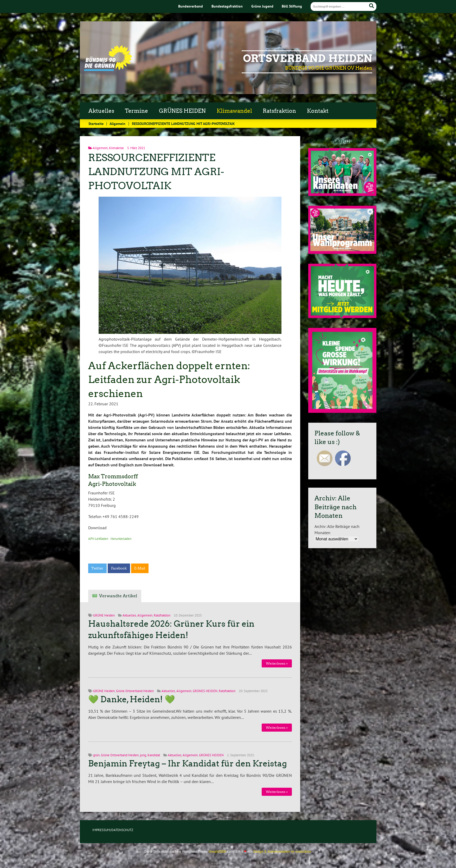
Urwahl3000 (217, 852)
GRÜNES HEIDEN (182, 111)
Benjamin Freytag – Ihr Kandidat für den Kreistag (188, 764)
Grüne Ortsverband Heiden (135, 691)
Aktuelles (101, 111)
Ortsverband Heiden (308, 58)
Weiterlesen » (277, 663)
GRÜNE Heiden (104, 615)
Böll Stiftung (292, 6)
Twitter (97, 568)
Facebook (119, 568)
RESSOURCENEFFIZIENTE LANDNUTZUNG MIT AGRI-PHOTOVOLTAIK (156, 172)
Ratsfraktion (279, 111)
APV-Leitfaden (98, 539)
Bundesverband (191, 6)
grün (96, 755)
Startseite (96, 124)
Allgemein (117, 124)
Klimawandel (234, 111)
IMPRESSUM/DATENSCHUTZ (113, 830)
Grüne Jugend (262, 6)
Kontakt (318, 111)
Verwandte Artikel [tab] (118, 596)
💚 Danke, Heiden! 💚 (132, 699)
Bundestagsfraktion (227, 6)
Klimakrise (116, 148)
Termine (136, 111)
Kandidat (154, 755)
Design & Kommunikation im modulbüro (282, 852)
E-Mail (140, 568)
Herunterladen (121, 539)
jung (143, 755)
